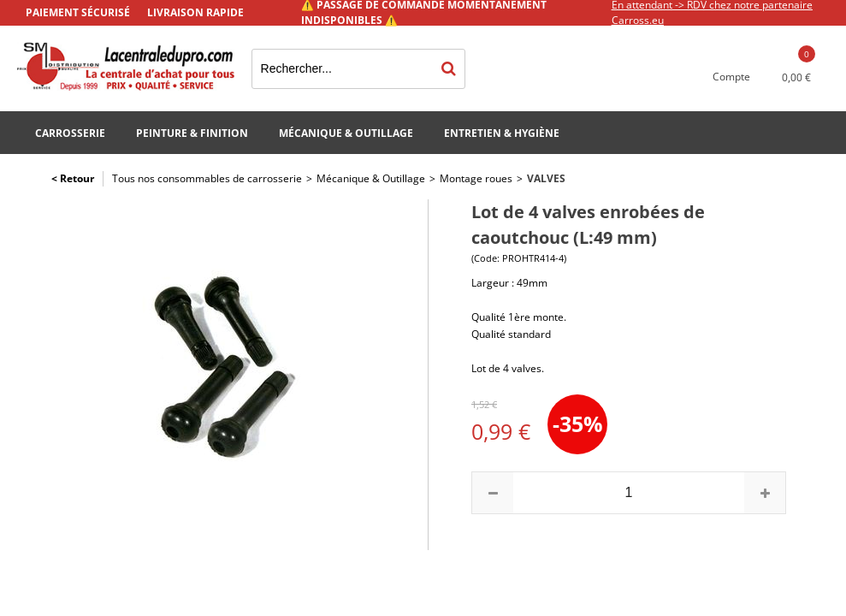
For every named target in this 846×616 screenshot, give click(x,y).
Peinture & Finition (192, 133)
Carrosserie (70, 133)
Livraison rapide (195, 12)
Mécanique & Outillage (346, 133)
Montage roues (476, 178)
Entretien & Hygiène (502, 133)
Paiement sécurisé (78, 12)
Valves (546, 178)
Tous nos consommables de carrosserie (207, 178)
